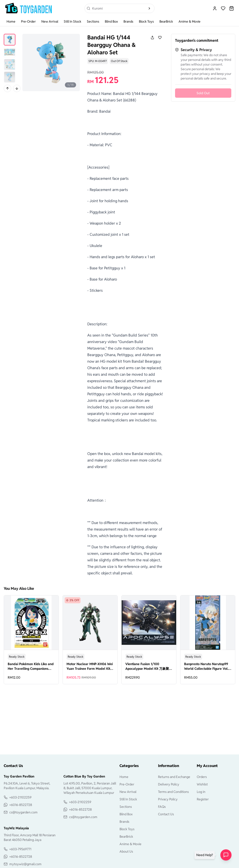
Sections (93, 21)
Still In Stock (72, 21)
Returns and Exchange (174, 777)
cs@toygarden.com (23, 812)
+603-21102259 (20, 797)
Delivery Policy (169, 784)
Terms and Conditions (173, 792)
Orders (202, 777)
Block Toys (146, 21)
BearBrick (166, 21)
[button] (206, 855)
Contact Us (166, 814)
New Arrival (50, 21)
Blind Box (111, 21)
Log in (201, 792)
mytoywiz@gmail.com (25, 864)
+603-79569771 (20, 849)
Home (11, 21)
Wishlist (202, 784)
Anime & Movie (190, 21)
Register (203, 799)
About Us (126, 851)
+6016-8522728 (21, 805)
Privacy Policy (168, 799)
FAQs (162, 807)
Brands (128, 21)
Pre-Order (28, 21)
